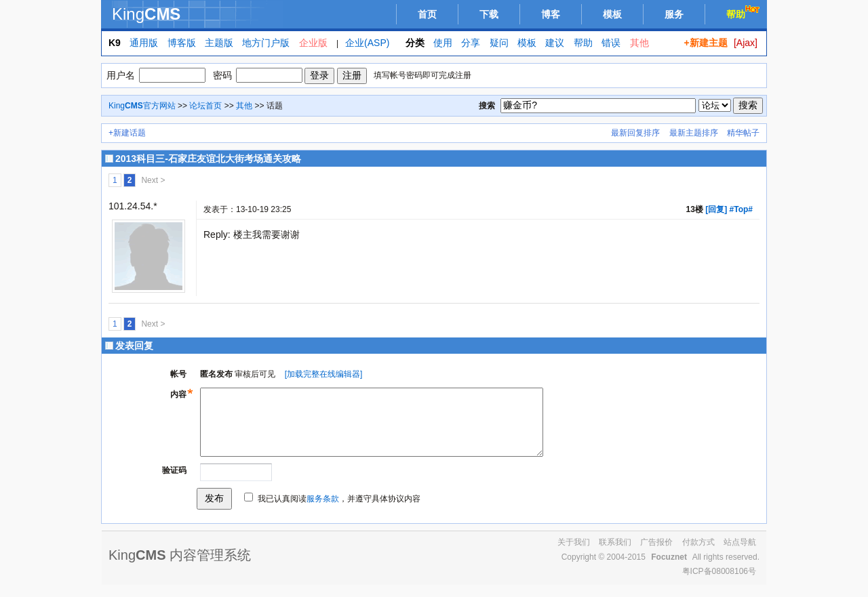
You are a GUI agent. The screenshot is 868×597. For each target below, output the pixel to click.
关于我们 (574, 554)
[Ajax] (746, 43)
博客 (551, 14)
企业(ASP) (367, 43)
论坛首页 (205, 106)
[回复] (716, 209)
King (146, 14)
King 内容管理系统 (180, 567)
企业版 (313, 43)
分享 (471, 43)
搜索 (487, 106)
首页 (427, 14)
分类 (415, 43)
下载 (489, 14)
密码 (222, 75)
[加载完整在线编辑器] (324, 374)
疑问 (499, 43)
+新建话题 (127, 133)
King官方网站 (142, 106)
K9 (115, 43)
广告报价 (656, 554)
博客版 (182, 43)
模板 (612, 14)
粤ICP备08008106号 (719, 583)
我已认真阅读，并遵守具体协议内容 (339, 511)
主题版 (219, 43)
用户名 (121, 75)
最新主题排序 (694, 133)
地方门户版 (266, 43)
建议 (555, 43)
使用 (443, 43)
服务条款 (323, 511)
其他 (639, 43)
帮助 (744, 13)
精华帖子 (743, 133)
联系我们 (615, 554)
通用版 (144, 43)
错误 (611, 43)
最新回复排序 (635, 133)
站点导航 (740, 554)
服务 (674, 14)
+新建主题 (705, 43)
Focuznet (669, 569)
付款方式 (698, 554)
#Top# (741, 209)
